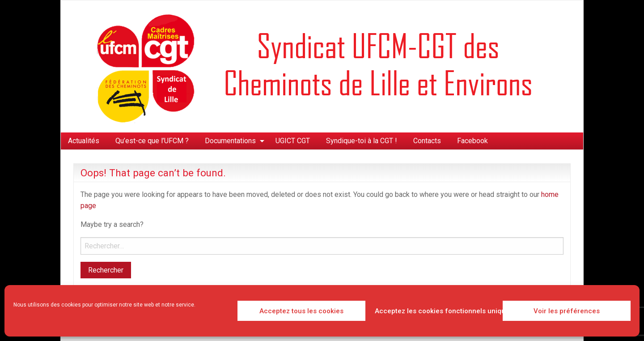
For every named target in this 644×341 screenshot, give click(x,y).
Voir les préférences (567, 311)
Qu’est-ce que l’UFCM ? (152, 141)
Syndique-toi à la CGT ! (362, 141)
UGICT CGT (293, 141)
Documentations (230, 141)
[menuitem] (84, 141)
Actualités (84, 141)
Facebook (472, 141)
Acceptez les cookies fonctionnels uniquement (436, 311)
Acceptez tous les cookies (301, 311)
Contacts (427, 141)
